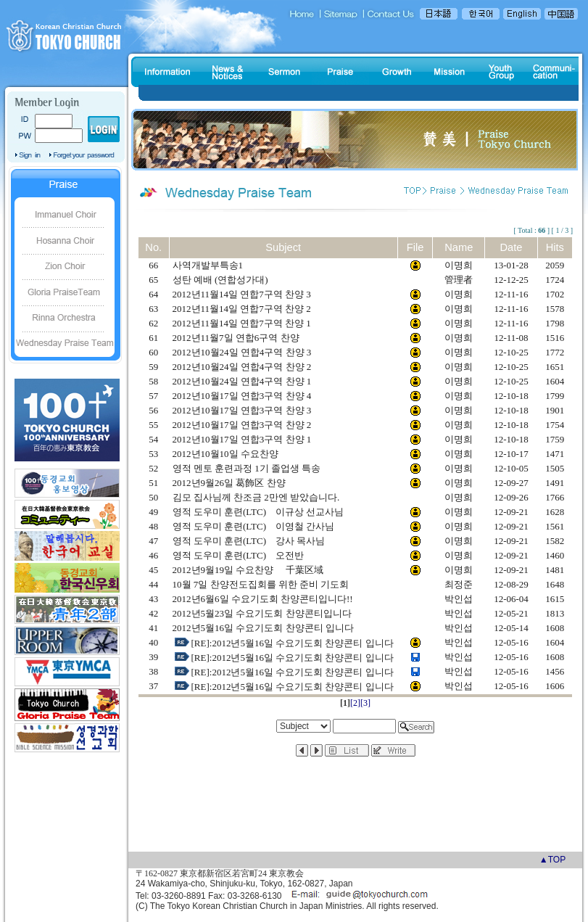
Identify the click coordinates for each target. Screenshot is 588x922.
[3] (365, 703)
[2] (355, 703)
